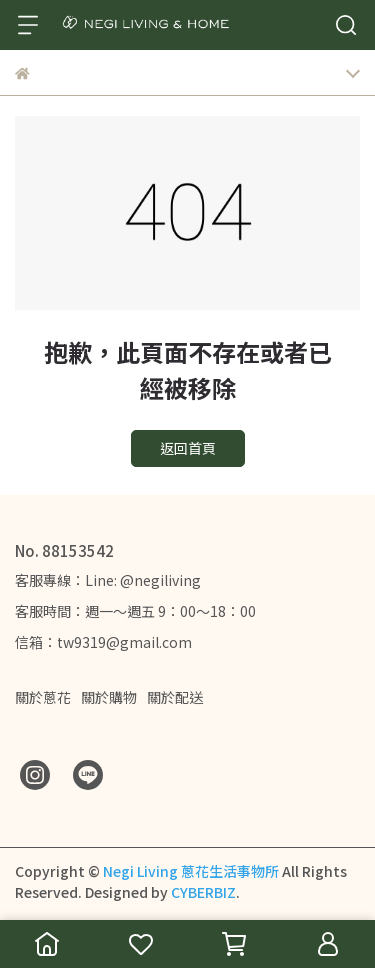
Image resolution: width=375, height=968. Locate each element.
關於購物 (109, 697)
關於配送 (175, 697)
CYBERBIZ (203, 892)
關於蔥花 (43, 697)
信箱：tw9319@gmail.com (103, 642)
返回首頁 (188, 448)
